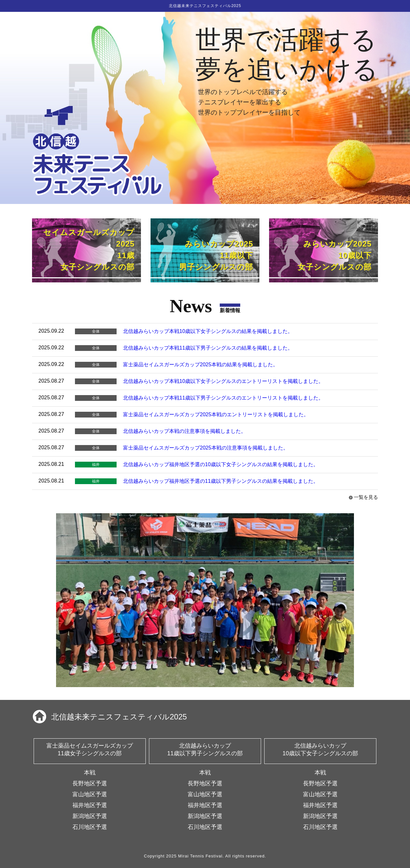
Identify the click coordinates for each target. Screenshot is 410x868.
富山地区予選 (90, 794)
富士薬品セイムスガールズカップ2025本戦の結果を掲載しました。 (201, 365)
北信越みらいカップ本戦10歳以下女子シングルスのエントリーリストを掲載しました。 (223, 381)
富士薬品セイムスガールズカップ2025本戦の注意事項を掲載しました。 (206, 448)
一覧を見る (366, 497)
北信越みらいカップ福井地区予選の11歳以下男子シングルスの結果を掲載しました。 (221, 481)
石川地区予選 (90, 827)
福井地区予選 (90, 805)
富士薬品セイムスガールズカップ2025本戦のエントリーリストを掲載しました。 (216, 414)
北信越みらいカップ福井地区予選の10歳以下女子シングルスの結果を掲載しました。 (221, 464)
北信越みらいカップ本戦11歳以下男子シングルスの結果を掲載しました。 (208, 348)
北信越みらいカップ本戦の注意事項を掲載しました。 (184, 431)
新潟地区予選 (90, 816)
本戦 (90, 773)
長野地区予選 (90, 783)
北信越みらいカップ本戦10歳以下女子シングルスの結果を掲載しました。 (208, 331)
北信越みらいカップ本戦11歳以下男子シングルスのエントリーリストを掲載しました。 (223, 398)
